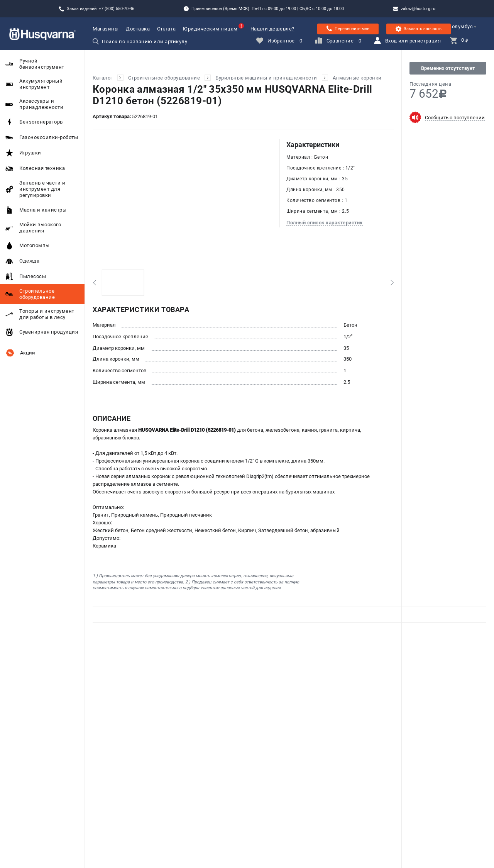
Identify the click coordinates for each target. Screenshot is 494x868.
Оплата (166, 29)
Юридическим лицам (210, 29)
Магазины (106, 29)
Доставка (138, 29)
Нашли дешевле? (272, 29)
